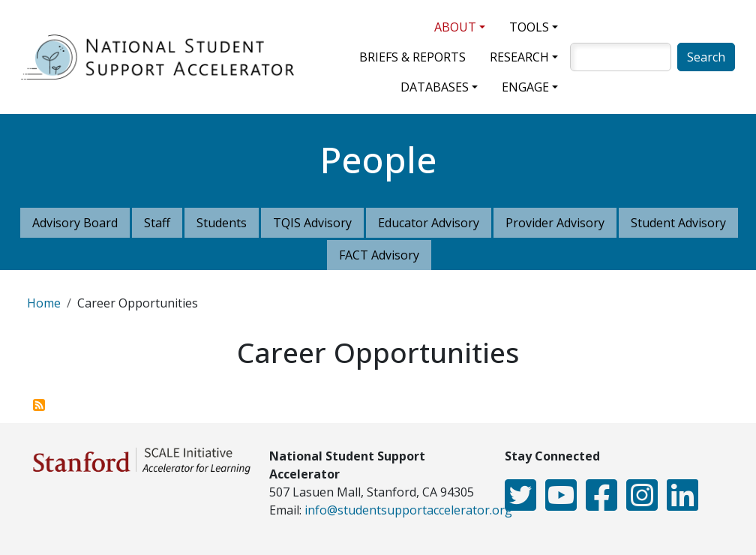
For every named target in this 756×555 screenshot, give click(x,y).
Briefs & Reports (412, 57)
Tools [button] (529, 27)
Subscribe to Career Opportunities (39, 405)
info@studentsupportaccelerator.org (408, 510)
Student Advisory (678, 223)
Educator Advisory (429, 223)
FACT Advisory (379, 255)
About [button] (455, 27)
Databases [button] (435, 87)
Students (222, 223)
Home (44, 303)
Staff (157, 223)
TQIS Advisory (312, 223)
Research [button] (519, 57)
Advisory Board (75, 223)
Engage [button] (525, 87)
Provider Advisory (555, 223)
